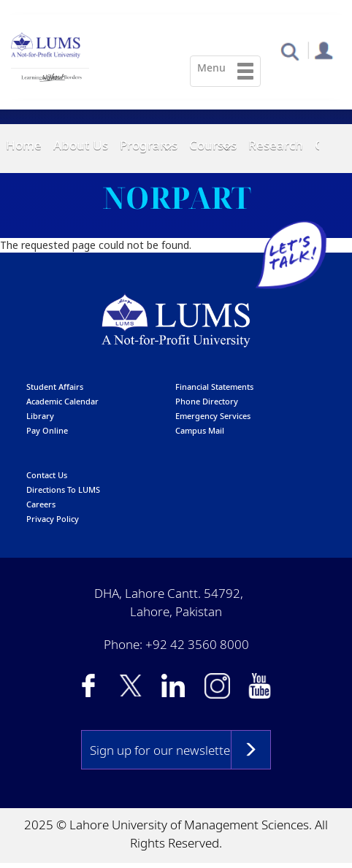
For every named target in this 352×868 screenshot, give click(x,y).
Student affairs (55, 387)
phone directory (207, 402)
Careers (41, 505)
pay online (47, 431)
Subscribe (251, 750)
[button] (290, 51)
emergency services (213, 416)
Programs (149, 145)
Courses (213, 145)
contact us (47, 476)
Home (24, 145)
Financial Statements (214, 387)
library (40, 416)
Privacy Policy (53, 519)
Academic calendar (62, 402)
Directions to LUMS (63, 490)
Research (276, 145)
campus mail (200, 431)
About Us (81, 145)
